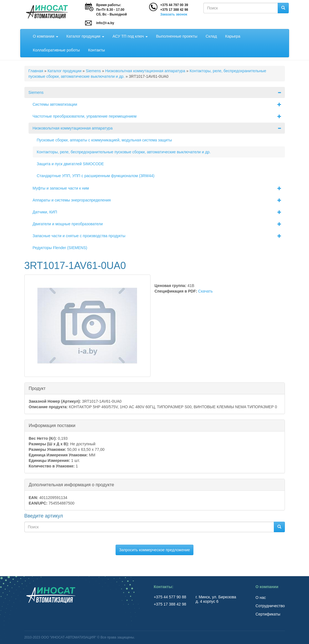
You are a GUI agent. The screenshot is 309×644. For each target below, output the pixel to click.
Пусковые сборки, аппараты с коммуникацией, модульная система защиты (104, 140)
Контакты (96, 50)
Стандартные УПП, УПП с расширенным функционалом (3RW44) (96, 176)
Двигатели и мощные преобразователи (159, 224)
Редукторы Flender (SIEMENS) (60, 248)
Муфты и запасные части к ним (159, 188)
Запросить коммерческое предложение (155, 550)
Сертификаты (268, 614)
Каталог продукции (85, 36)
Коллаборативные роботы (57, 50)
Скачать (205, 291)
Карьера (233, 36)
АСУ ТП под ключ (130, 36)
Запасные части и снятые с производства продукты (159, 236)
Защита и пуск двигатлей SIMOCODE (70, 164)
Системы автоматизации (159, 104)
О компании (46, 36)
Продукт (37, 388)
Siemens (93, 71)
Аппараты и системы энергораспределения (159, 200)
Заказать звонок (174, 14)
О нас (261, 598)
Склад (211, 36)
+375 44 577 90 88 (171, 597)
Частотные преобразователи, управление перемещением (159, 116)
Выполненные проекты (177, 36)
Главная (36, 71)
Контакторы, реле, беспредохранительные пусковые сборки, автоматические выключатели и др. (124, 152)
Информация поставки (52, 425)
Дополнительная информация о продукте (71, 484)
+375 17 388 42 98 (174, 10)
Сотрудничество (270, 606)
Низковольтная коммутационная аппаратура (145, 71)
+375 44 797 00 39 (174, 5)
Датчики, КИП (159, 212)
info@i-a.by (105, 23)
